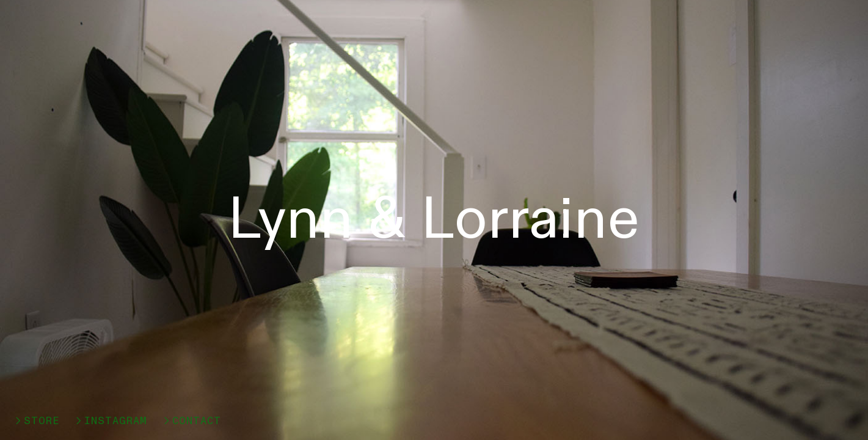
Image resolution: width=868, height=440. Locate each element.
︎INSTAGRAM (110, 421)
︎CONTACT (191, 421)
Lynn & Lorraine (434, 220)
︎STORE (36, 421)
